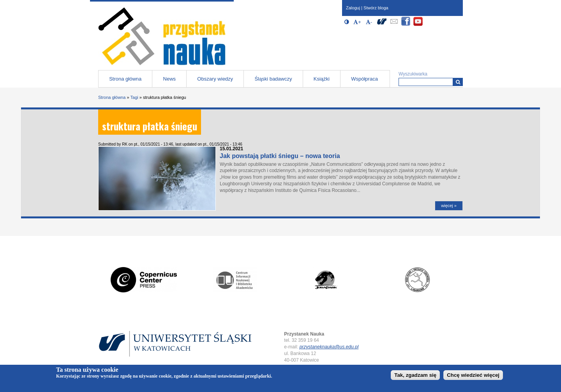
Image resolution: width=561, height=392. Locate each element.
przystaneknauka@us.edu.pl (329, 347)
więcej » (449, 206)
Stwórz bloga (376, 8)
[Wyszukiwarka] (458, 82)
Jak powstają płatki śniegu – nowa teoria (280, 156)
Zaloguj (353, 8)
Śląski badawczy (273, 79)
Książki (322, 79)
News (170, 79)
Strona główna (125, 79)
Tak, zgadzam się (415, 375)
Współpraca (364, 79)
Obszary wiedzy (215, 79)
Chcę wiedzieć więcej (473, 375)
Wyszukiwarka (413, 74)
